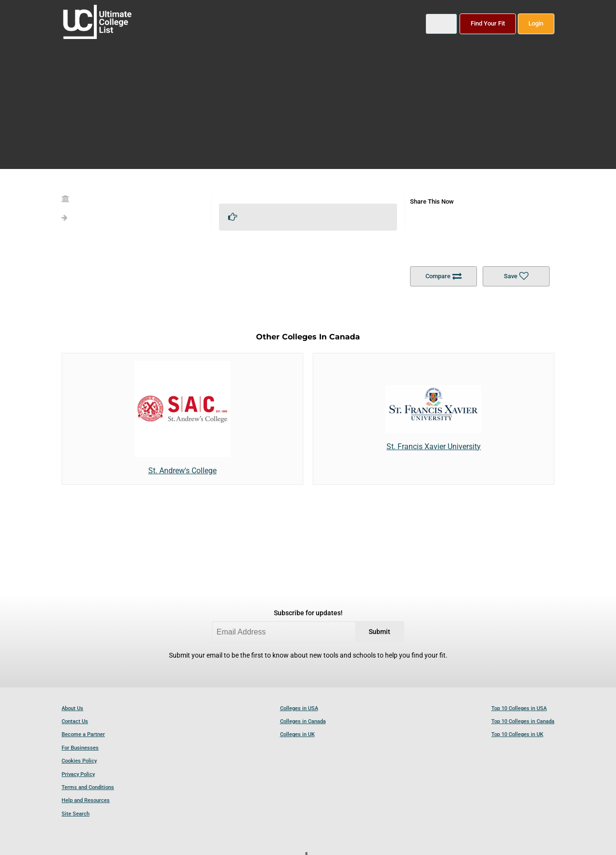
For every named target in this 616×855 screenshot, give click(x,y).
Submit (379, 632)
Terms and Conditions (88, 787)
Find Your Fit (488, 23)
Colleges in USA (299, 708)
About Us (72, 708)
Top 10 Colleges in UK (517, 734)
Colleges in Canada (303, 721)
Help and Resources (86, 800)
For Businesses (80, 748)
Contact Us (75, 721)
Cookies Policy (79, 761)
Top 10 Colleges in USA (519, 708)
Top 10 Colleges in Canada (523, 721)
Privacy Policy (78, 774)
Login (536, 23)
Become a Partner (83, 734)
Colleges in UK (297, 734)
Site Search (76, 814)
